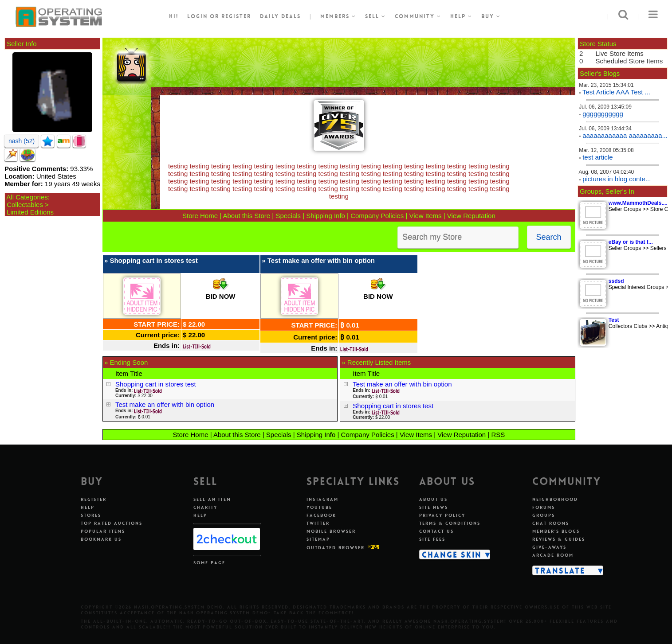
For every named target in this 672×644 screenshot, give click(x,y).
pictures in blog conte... (617, 179)
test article (597, 157)
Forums (544, 507)
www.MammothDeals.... (638, 203)
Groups (544, 515)
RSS (498, 435)
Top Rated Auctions (112, 523)
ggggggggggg (603, 114)
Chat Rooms (551, 523)
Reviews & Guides (559, 539)
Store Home (200, 216)
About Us (433, 499)
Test (614, 320)
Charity (205, 507)
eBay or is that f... (631, 242)
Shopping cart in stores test (153, 260)
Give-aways (549, 547)
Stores (91, 515)
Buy (491, 16)
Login (197, 16)
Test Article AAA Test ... (616, 92)
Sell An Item (212, 499)
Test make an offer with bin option (321, 260)
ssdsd (616, 281)
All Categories (27, 197)
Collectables (25, 205)
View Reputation (471, 216)
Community (418, 16)
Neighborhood (555, 499)
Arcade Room (553, 555)
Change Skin (452, 554)
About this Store (246, 216)
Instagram (322, 499)
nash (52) (22, 141)
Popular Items (103, 531)
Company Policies (377, 216)
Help (461, 16)
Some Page (209, 563)
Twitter (318, 523)
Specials (288, 216)
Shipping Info (326, 216)
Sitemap (318, 539)
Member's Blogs (556, 531)
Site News (434, 507)
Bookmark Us (101, 539)
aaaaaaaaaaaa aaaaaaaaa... (625, 135)
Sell (375, 16)
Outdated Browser (336, 548)
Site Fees (432, 539)
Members (338, 16)
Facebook (321, 515)
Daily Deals (280, 16)
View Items (425, 216)
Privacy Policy (442, 515)
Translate (560, 570)
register (236, 16)
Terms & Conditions (450, 523)
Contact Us (436, 531)
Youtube (319, 507)
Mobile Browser (331, 531)
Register (94, 499)
